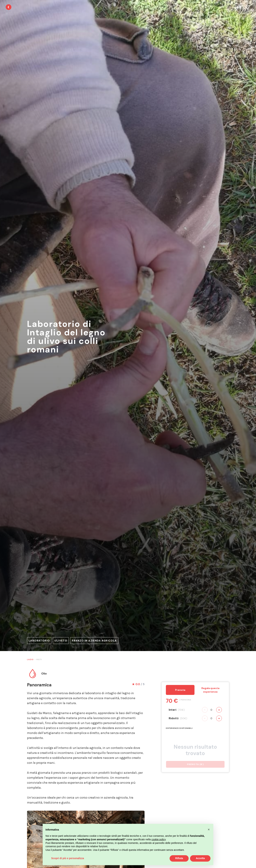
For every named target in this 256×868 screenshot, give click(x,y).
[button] (209, 829)
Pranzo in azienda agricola (94, 641)
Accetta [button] (200, 858)
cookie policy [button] (158, 839)
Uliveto (61, 641)
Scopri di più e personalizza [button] (68, 858)
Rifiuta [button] (179, 858)
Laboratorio (39, 641)
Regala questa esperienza (210, 690)
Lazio (30, 659)
